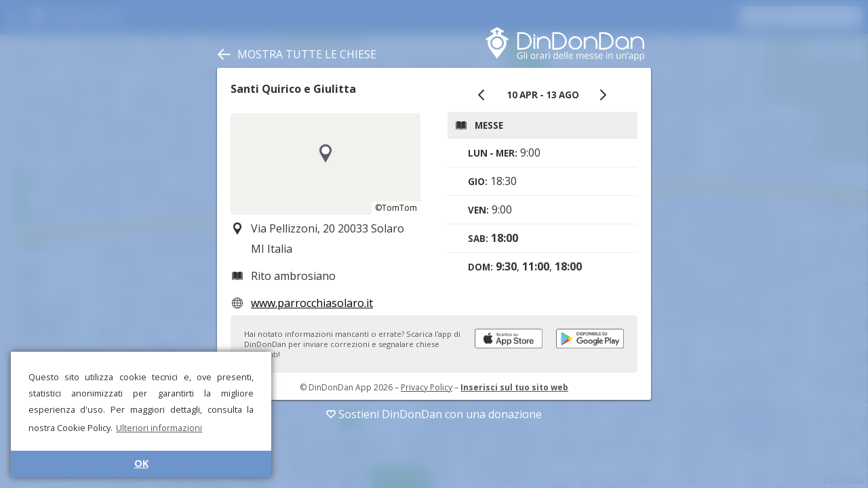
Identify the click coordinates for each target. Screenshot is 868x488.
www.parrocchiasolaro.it (312, 303)
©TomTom (396, 208)
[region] (325, 164)
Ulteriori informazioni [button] (159, 428)
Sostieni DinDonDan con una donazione (434, 414)
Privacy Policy (427, 387)
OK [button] (141, 463)
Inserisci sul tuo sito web (514, 387)
